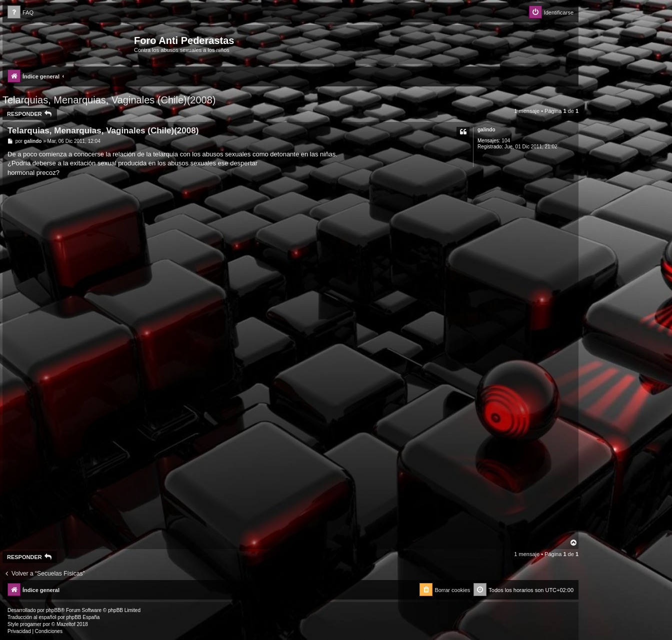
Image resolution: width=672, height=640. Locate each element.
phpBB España (83, 617)
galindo (486, 130)
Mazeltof (66, 624)
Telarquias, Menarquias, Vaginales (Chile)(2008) (109, 100)
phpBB (53, 610)
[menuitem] (20, 13)
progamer (31, 624)
